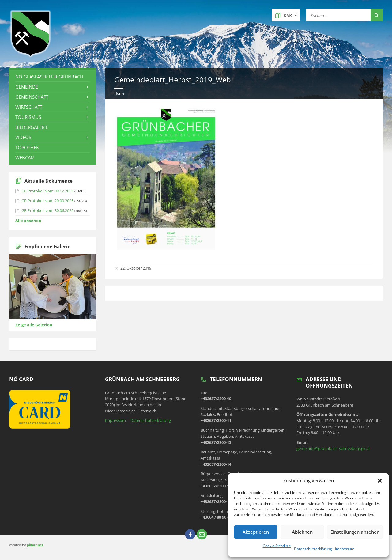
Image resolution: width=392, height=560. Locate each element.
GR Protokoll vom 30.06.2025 (47, 210)
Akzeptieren (256, 532)
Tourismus (28, 117)
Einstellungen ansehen (355, 532)
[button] (380, 481)
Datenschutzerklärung (313, 549)
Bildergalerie (32, 127)
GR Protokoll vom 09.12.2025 (47, 191)
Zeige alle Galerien (34, 325)
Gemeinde (27, 87)
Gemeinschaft (32, 97)
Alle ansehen (28, 221)
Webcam (25, 157)
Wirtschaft (29, 107)
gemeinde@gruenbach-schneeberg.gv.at (333, 448)
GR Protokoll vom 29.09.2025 (47, 201)
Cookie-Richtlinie (277, 546)
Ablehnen (302, 532)
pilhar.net (35, 545)
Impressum (345, 549)
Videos (23, 137)
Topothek (27, 147)
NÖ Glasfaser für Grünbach (49, 77)
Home (119, 93)
